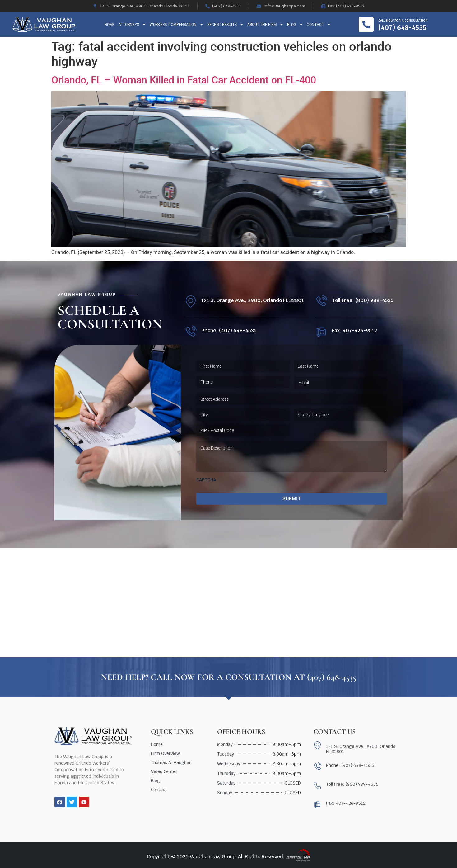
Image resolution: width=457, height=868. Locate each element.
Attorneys (132, 25)
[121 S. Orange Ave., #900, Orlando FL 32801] (191, 302)
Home (110, 25)
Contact (319, 25)
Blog (295, 25)
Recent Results (225, 25)
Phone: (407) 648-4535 (229, 330)
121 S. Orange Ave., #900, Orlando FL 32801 (253, 300)
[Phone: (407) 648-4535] (191, 332)
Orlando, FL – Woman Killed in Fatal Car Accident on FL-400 (184, 80)
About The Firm (265, 25)
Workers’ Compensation (177, 25)
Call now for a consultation (403, 21)
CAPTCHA (206, 480)
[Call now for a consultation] (366, 25)
